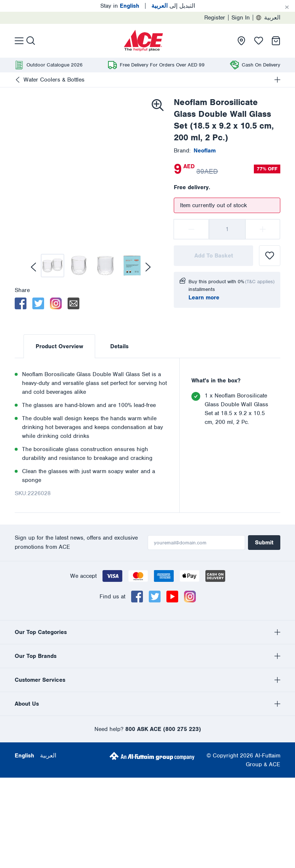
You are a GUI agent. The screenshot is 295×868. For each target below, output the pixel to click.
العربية (268, 18)
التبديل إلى (173, 6)
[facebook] (21, 303)
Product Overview (59, 346)
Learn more (204, 298)
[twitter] (38, 303)
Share (22, 290)
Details (119, 346)
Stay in (120, 6)
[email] (73, 303)
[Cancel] (287, 7)
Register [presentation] (215, 18)
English (24, 675)
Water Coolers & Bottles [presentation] (54, 80)
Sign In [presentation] (241, 18)
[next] (148, 267)
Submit (264, 543)
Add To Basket (214, 256)
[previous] (33, 267)
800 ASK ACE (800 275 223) (163, 649)
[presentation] (144, 41)
